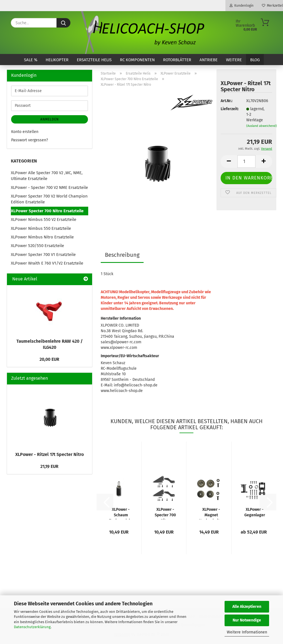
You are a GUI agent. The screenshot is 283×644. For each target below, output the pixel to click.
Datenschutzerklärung (32, 627)
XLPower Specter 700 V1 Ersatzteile (43, 255)
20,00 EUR (49, 359)
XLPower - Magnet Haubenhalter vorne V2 (211, 513)
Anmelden (50, 119)
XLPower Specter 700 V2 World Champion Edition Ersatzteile (49, 199)
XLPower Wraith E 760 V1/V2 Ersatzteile (47, 263)
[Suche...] (63, 23)
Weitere (234, 60)
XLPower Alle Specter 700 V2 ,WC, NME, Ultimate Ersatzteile (47, 176)
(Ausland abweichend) (262, 126)
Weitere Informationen (247, 632)
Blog (255, 60)
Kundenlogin (242, 6)
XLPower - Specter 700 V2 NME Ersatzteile (49, 187)
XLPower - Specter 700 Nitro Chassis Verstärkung (165, 513)
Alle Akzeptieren (247, 607)
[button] (229, 161)
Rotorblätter (177, 60)
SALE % (31, 60)
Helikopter (57, 60)
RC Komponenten (137, 60)
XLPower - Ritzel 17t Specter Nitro (50, 454)
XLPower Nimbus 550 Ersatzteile (41, 228)
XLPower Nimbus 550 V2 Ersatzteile (44, 219)
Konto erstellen (25, 132)
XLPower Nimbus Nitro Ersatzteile (42, 237)
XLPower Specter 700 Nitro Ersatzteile (47, 211)
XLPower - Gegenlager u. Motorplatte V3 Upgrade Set (255, 513)
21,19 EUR (49, 466)
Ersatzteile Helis (94, 60)
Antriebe (209, 60)
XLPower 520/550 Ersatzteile (37, 246)
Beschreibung (122, 255)
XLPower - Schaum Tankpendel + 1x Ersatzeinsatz (121, 513)
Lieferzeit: (229, 109)
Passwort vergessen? (29, 140)
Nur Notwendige (247, 620)
